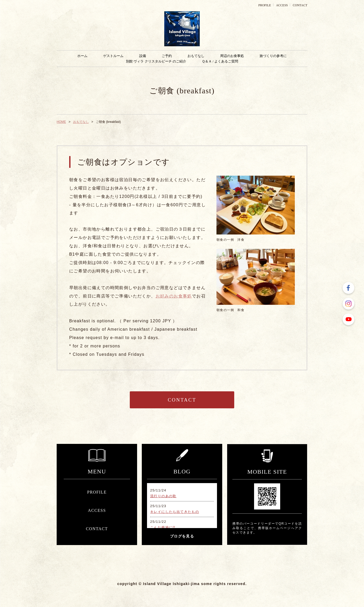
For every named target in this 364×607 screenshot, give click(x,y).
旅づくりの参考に (273, 56)
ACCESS (282, 5)
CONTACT (300, 5)
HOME (61, 122)
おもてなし (196, 56)
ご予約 (167, 56)
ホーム (82, 56)
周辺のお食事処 (232, 56)
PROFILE (265, 5)
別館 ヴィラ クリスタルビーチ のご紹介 (156, 61)
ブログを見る (182, 536)
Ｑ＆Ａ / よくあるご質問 (220, 61)
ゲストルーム (113, 56)
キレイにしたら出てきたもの (175, 512)
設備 (143, 56)
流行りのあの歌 (163, 496)
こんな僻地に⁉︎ (163, 527)
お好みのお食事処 (174, 296)
